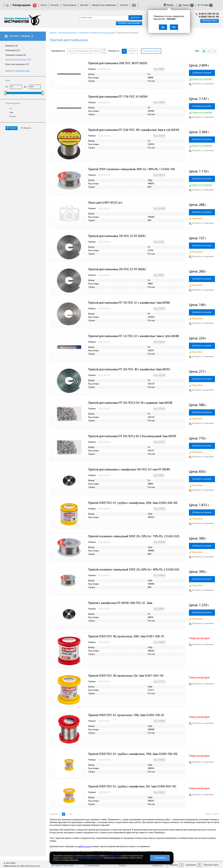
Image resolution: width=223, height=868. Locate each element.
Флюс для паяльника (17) (17, 64)
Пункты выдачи (70, 5)
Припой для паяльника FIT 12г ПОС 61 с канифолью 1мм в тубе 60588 (134, 336)
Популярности (83, 51)
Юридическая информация (104, 5)
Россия (13, 116)
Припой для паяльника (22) (18, 60)
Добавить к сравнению (201, 84)
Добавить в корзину (202, 73)
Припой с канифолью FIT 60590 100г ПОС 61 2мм (120, 603)
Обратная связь (210, 21)
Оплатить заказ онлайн (129, 23)
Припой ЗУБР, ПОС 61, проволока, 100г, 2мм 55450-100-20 (126, 715)
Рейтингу (96, 51)
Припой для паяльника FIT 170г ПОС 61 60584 (118, 97)
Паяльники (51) (13, 51)
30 (124, 51)
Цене (71, 51)
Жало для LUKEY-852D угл (105, 203)
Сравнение (191, 865)
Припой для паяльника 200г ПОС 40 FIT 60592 (118, 63)
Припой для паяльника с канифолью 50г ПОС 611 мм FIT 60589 (129, 470)
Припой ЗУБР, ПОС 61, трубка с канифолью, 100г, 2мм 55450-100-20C (133, 754)
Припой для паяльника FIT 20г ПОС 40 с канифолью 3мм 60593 (129, 370)
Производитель (13, 103)
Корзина (186, 5)
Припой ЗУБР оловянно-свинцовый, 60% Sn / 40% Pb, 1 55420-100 (131, 169)
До (25, 87)
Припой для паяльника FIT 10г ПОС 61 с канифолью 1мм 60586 (129, 303)
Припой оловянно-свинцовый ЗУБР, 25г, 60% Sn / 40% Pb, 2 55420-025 (134, 570)
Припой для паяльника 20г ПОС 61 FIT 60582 (117, 269)
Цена (8, 81)
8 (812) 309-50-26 (209, 14)
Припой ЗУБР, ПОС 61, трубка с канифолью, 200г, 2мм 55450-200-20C (133, 503)
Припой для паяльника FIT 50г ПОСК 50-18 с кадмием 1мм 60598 (130, 403)
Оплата (44, 5)
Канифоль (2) (11, 46)
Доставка (84, 5)
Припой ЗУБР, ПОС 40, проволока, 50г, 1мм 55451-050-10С (126, 676)
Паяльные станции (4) (16, 55)
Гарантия (124, 5)
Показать (11, 128)
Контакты (55, 5)
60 (130, 51)
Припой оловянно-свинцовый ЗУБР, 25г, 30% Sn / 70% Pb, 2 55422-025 (134, 536)
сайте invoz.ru (84, 847)
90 (135, 51)
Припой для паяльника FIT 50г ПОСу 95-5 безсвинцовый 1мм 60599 (132, 436)
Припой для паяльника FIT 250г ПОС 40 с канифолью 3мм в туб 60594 (134, 130)
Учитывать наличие (151, 51)
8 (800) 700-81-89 (209, 17)
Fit (11, 109)
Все (71, 814)
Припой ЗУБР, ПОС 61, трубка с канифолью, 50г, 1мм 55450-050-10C (132, 787)
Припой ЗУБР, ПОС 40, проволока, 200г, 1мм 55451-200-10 (126, 637)
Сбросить (26, 128)
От (7, 87)
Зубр (11, 113)
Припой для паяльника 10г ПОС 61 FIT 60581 (117, 236)
